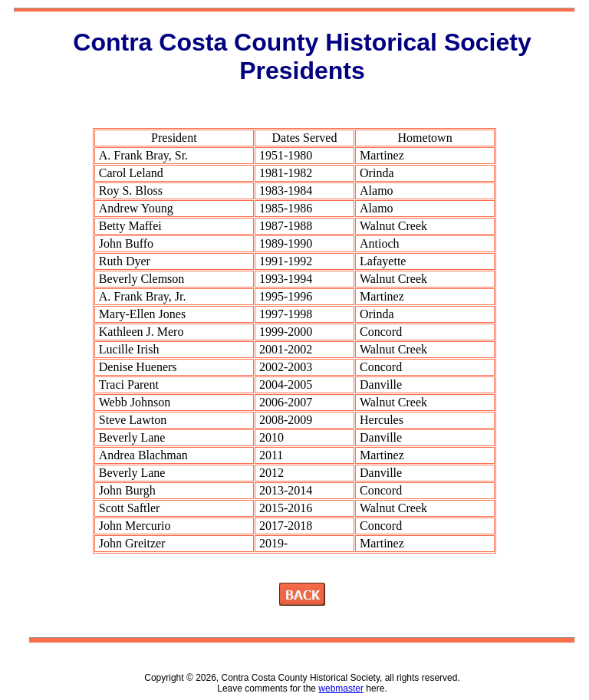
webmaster (341, 688)
